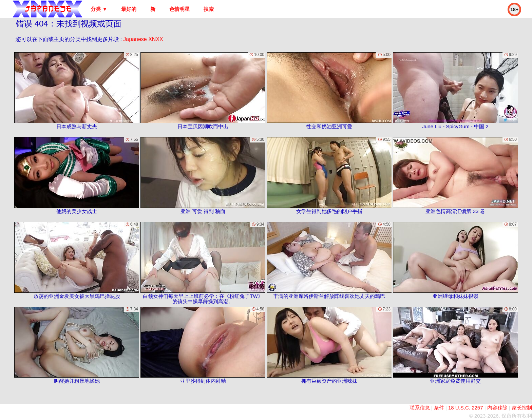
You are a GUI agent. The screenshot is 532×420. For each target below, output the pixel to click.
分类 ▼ (99, 9)
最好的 (129, 9)
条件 (439, 408)
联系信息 (420, 408)
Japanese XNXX (143, 39)
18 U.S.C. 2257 (466, 408)
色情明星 (179, 9)
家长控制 (522, 408)
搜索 (209, 9)
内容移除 (497, 408)
